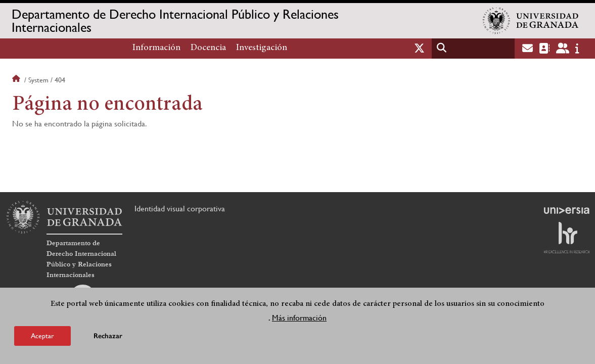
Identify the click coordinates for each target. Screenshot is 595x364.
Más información (299, 318)
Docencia (208, 48)
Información (156, 48)
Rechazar (108, 336)
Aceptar (42, 336)
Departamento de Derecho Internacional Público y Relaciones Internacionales (175, 21)
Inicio (17, 80)
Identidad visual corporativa (180, 209)
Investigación (262, 48)
